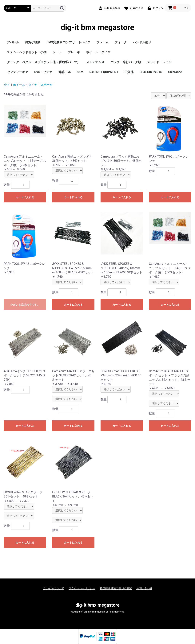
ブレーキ (74, 52)
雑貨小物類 (33, 42)
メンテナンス (95, 62)
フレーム (102, 42)
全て (7, 85)
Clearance (175, 72)
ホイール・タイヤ (98, 52)
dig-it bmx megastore (97, 27)
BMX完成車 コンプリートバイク (68, 42)
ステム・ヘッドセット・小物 (27, 52)
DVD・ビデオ (43, 72)
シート (57, 52)
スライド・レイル (159, 62)
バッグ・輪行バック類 (126, 62)
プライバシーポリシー (82, 588)
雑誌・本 (65, 72)
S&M (80, 72)
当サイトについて (53, 588)
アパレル (13, 42)
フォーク (121, 42)
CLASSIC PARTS (151, 72)
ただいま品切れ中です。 (25, 305)
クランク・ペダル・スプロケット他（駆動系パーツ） (43, 62)
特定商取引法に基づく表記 (116, 588)
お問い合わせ (144, 588)
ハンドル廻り (142, 42)
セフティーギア (18, 72)
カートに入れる (25, 197)
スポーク (46, 85)
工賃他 (129, 72)
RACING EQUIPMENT (104, 72)
